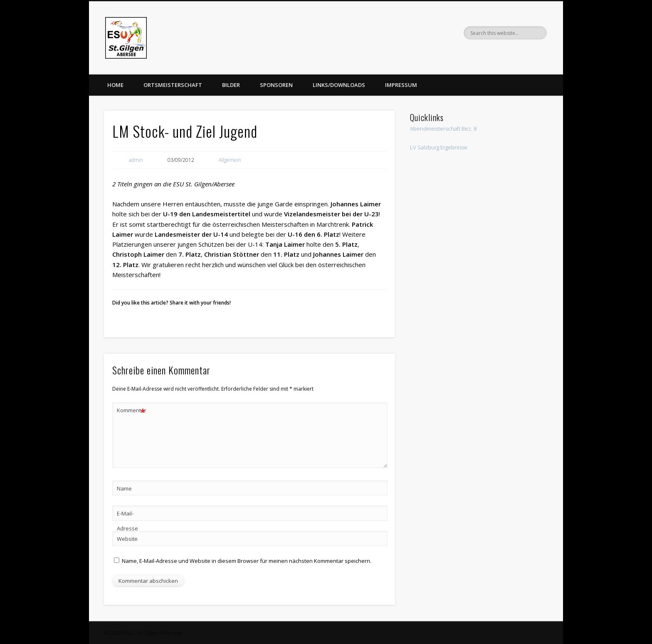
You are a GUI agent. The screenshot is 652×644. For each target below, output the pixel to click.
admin (136, 160)
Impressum (401, 85)
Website (127, 539)
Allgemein (230, 160)
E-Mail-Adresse (127, 521)
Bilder (231, 85)
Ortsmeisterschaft (173, 85)
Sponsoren (276, 85)
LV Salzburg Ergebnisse (439, 147)
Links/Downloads (339, 85)
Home (115, 85)
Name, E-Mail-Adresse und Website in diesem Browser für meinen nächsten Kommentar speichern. (247, 561)
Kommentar (131, 410)
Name (124, 488)
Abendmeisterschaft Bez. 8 (443, 129)
